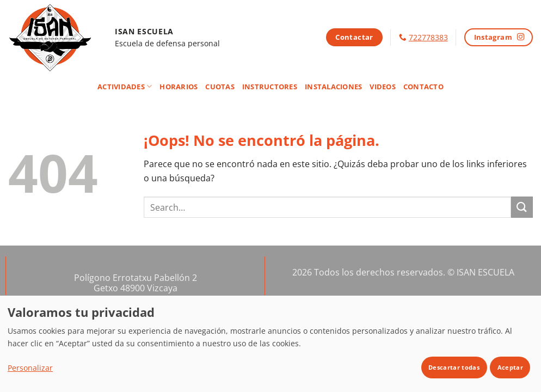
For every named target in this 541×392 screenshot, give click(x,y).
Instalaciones (333, 87)
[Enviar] (522, 207)
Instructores (270, 87)
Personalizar (30, 368)
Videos (383, 87)
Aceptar (510, 367)
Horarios (179, 87)
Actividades (125, 86)
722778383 (428, 37)
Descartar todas (454, 367)
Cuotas (220, 87)
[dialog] (270, 344)
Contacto (423, 87)
